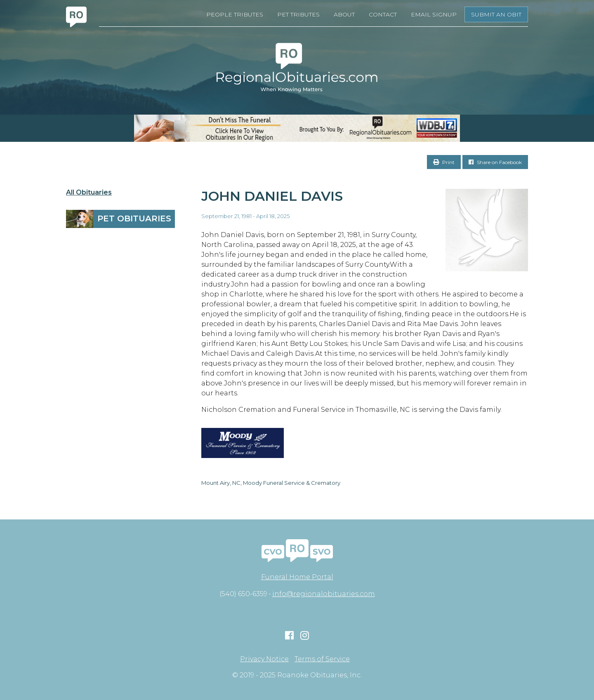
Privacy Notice (264, 659)
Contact (383, 14)
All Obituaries (89, 193)
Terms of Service (322, 659)
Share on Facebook (495, 162)
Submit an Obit (496, 14)
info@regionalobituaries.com (324, 594)
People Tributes (235, 14)
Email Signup (434, 14)
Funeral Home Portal (297, 577)
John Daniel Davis (272, 196)
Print (444, 162)
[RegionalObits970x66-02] (297, 128)
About (344, 14)
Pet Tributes (298, 14)
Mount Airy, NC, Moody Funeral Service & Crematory (271, 483)
